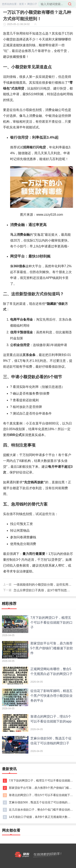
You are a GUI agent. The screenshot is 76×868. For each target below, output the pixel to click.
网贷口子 (32, 4)
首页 (21, 4)
